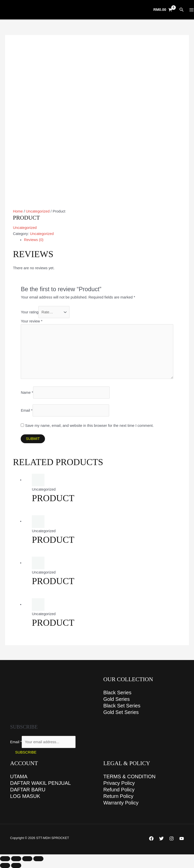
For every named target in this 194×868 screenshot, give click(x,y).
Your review (31, 321)
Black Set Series (122, 706)
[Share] (27, 859)
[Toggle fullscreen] (16, 859)
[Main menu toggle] (191, 10)
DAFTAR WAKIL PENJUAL (40, 783)
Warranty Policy (121, 803)
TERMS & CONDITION (129, 776)
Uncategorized (38, 211)
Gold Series (117, 699)
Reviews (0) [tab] (34, 240)
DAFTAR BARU (28, 790)
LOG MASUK (25, 796)
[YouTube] (182, 839)
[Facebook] (151, 839)
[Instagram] (172, 839)
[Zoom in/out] (5, 859)
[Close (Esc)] (38, 859)
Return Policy (118, 796)
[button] (182, 10)
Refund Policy (119, 790)
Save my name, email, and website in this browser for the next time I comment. (90, 426)
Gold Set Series (121, 712)
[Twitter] (161, 839)
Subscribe (26, 752)
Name (27, 393)
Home (18, 211)
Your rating (30, 312)
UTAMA (19, 776)
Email (27, 410)
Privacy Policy (119, 783)
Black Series (117, 693)
